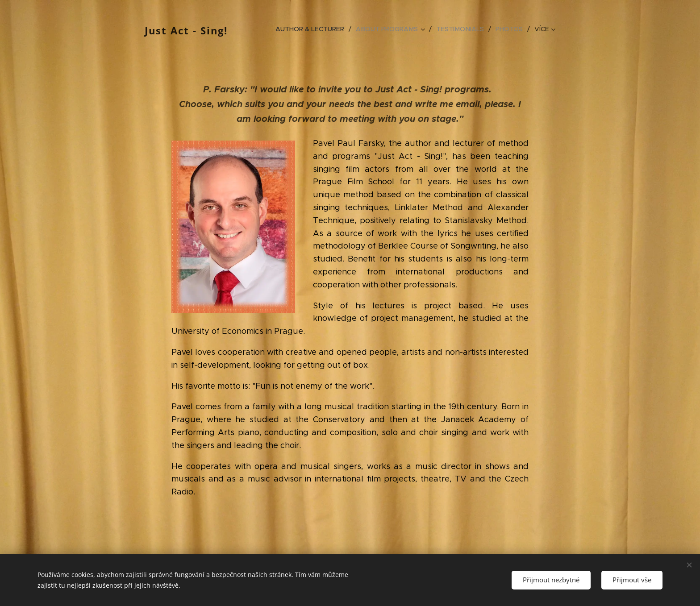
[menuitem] (315, 29)
